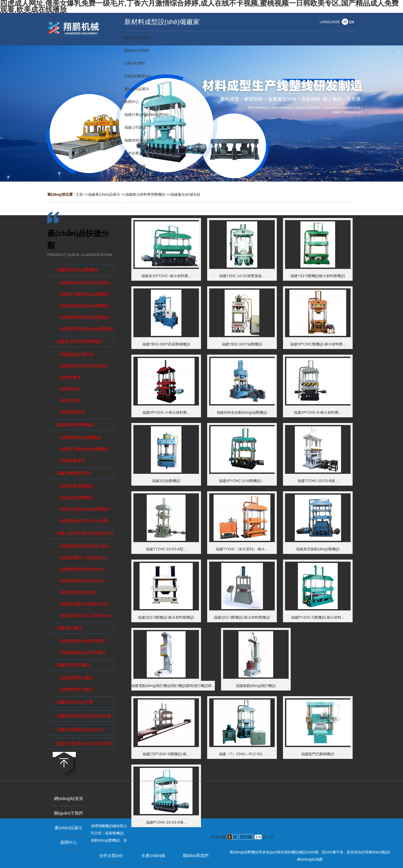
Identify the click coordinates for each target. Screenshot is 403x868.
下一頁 (246, 837)
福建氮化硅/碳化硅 (186, 194)
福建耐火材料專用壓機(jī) (145, 194)
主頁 (79, 194)
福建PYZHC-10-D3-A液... (166, 822)
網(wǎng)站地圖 (310, 859)
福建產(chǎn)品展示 (104, 194)
